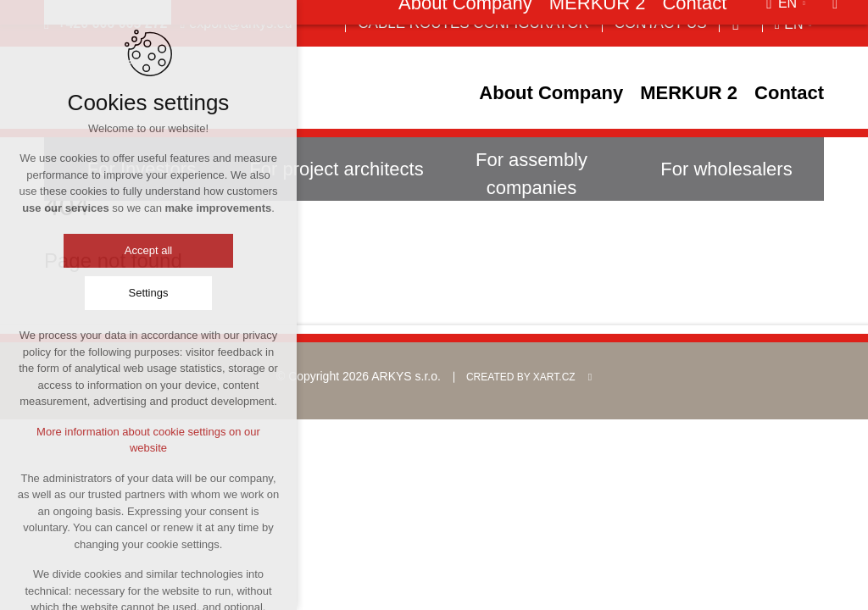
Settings (149, 294)
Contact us (661, 23)
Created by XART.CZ (521, 377)
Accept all (148, 251)
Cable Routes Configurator (473, 23)
